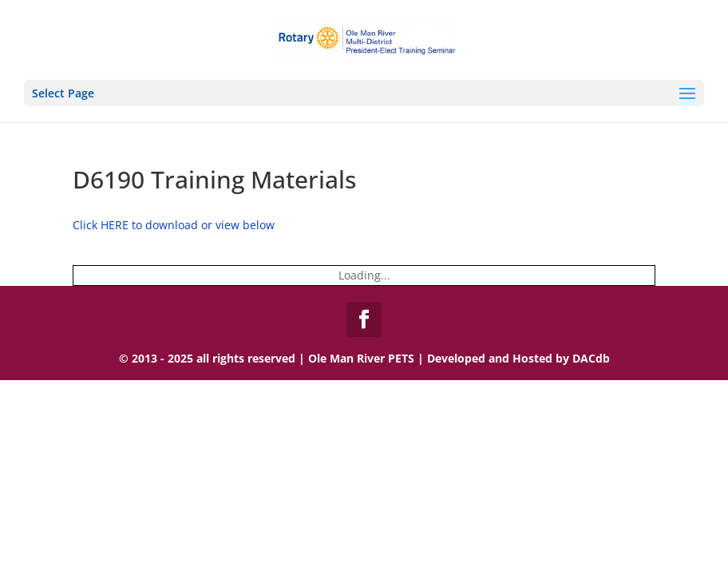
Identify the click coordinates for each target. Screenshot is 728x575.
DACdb (591, 358)
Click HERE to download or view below (174, 225)
